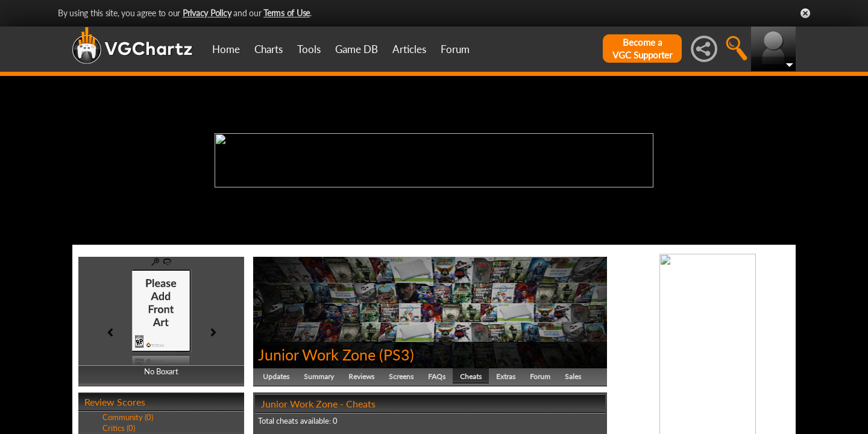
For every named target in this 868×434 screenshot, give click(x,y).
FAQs (437, 376)
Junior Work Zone (317, 354)
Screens (401, 376)
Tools (309, 49)
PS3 (397, 354)
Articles (409, 49)
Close (805, 13)
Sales (573, 376)
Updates (276, 376)
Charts (269, 49)
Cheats (471, 376)
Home (226, 49)
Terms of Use (287, 13)
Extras (506, 376)
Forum (455, 49)
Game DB (357, 49)
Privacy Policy (207, 13)
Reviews (361, 376)
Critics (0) (119, 428)
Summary (319, 376)
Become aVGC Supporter (642, 49)
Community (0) (128, 417)
